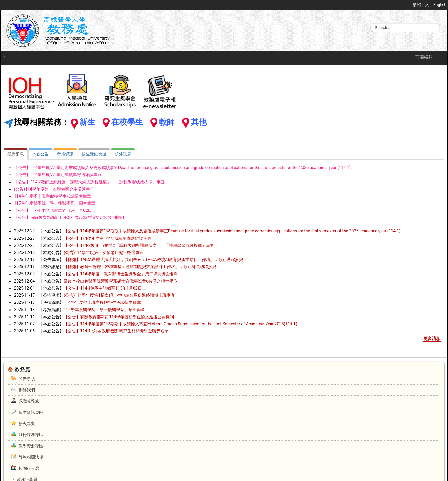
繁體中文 (421, 5)
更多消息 (432, 339)
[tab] (16, 154)
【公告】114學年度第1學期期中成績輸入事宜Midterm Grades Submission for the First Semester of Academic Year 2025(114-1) (180, 324)
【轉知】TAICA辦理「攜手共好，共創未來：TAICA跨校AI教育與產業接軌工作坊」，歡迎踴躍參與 (153, 260)
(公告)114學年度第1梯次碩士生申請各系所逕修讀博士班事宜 (119, 295)
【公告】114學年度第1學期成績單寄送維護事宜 (58, 175)
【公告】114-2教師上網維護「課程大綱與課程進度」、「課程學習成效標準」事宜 (89, 182)
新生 (87, 122)
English (440, 5)
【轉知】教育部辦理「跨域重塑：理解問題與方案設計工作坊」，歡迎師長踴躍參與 (140, 267)
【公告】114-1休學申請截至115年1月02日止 (55, 210)
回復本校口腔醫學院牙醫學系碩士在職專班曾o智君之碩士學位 (121, 281)
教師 (167, 122)
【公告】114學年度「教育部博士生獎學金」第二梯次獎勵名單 (121, 274)
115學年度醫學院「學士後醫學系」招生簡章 (55, 203)
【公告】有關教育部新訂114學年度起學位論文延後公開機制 (69, 217)
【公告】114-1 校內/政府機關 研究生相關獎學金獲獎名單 (116, 331)
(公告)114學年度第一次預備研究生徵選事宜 (54, 189)
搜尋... (371, 23)
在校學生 (127, 122)
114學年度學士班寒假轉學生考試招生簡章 (52, 196)
